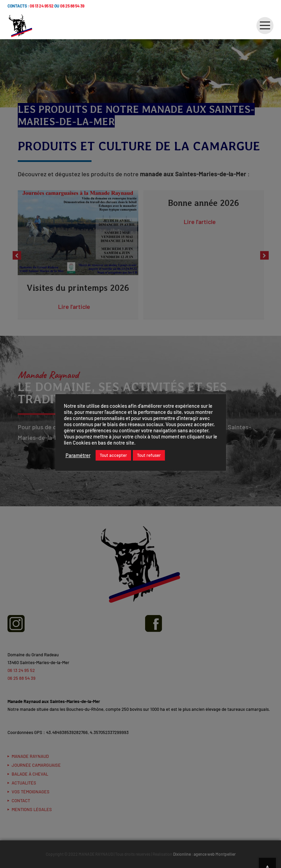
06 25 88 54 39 (72, 6)
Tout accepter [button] (113, 455)
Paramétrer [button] (78, 455)
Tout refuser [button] (149, 455)
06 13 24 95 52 (42, 6)
